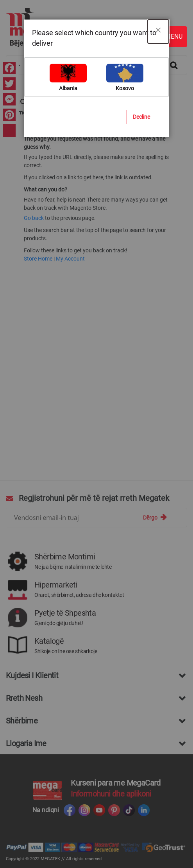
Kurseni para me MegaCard (116, 783)
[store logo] (93, 28)
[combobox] (96, 65)
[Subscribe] (155, 517)
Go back (34, 218)
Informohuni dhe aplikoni (111, 794)
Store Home (38, 259)
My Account (70, 259)
